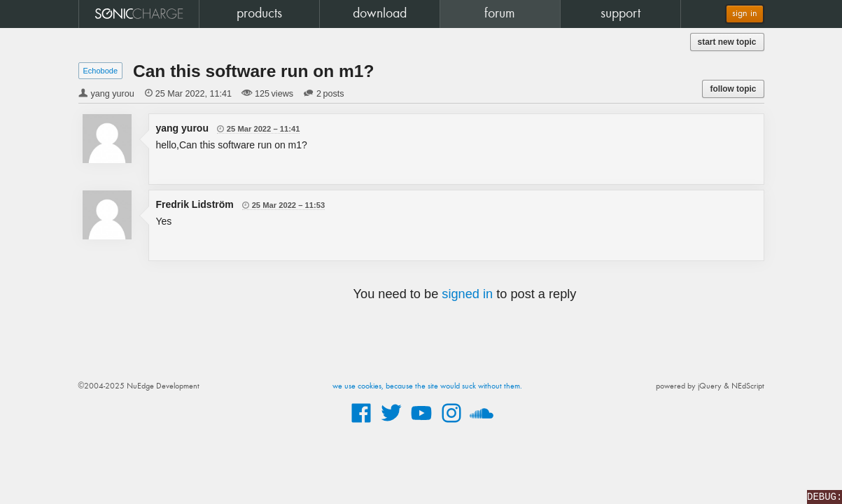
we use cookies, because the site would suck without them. (427, 386)
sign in (745, 14)
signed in (467, 294)
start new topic (727, 42)
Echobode (101, 71)
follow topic (733, 89)
